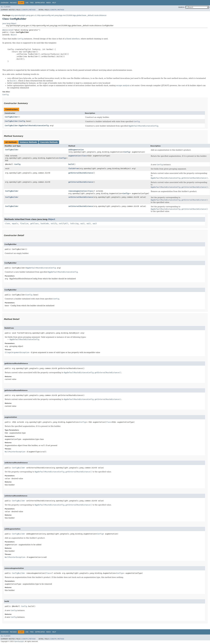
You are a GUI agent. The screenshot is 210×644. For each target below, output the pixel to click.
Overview (5, 3)
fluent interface (73, 39)
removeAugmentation (78, 191)
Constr (25, 10)
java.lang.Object (9, 23)
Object (14, 35)
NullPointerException (15, 452)
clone (7, 224)
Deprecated (40, 3)
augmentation (74, 156)
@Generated (8, 30)
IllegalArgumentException (17, 352)
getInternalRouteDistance (81, 182)
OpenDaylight (19, 641)
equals (15, 224)
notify (54, 224)
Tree (32, 3)
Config (22, 121)
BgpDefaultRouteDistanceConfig (34, 126)
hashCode (45, 224)
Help (54, 3)
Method (32, 10)
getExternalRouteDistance (81, 173)
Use (27, 3)
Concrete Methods (49, 142)
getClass (34, 224)
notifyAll (64, 224)
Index (49, 3)
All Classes (6, 7)
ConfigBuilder (11, 117)
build (71, 164)
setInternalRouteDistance (81, 206)
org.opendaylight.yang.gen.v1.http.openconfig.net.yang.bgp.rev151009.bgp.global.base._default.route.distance (59, 15)
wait (83, 224)
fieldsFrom (73, 168)
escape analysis (123, 85)
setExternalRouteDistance (81, 197)
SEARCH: (182, 7)
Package (13, 3)
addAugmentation (76, 150)
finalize (24, 224)
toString (74, 224)
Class (84, 156)
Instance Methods (28, 142)
